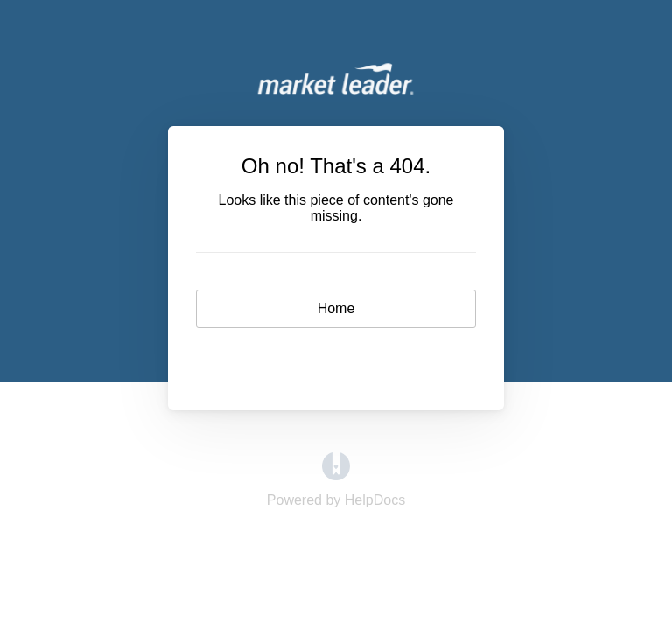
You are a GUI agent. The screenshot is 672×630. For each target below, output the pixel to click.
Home (336, 308)
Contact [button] (336, 359)
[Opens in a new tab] (336, 476)
